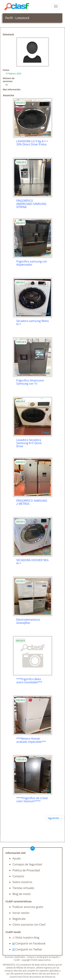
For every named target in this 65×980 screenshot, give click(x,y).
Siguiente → (55, 818)
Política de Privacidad (26, 870)
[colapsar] (56, 6)
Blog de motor (22, 894)
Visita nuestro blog (26, 937)
